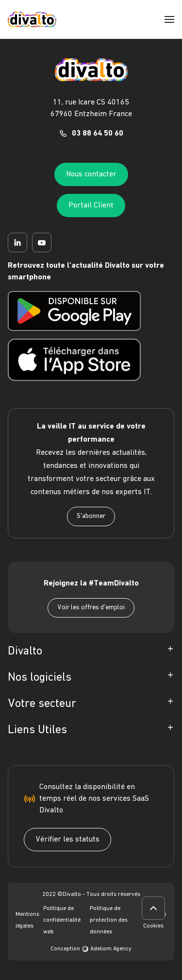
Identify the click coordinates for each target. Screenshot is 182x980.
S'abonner (91, 516)
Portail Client (91, 206)
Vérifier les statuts (67, 840)
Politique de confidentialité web (62, 920)
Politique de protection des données (109, 920)
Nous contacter (91, 174)
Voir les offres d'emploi (91, 608)
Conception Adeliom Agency (91, 949)
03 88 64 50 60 (98, 134)
